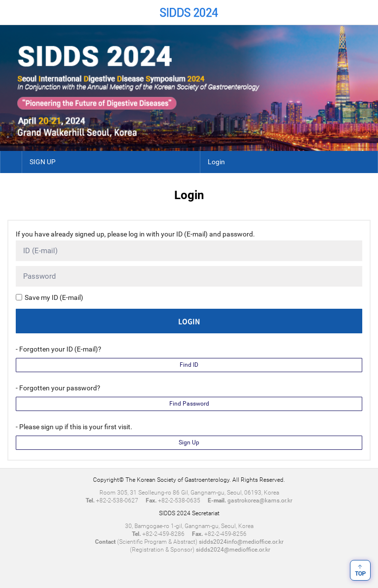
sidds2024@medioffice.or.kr (233, 550)
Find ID (189, 365)
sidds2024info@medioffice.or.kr (241, 542)
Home (12, 12)
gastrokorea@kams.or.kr (260, 500)
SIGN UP (43, 162)
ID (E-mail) (40, 251)
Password (39, 276)
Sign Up (189, 442)
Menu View (366, 12)
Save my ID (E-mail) (54, 297)
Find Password (189, 404)
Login (216, 162)
